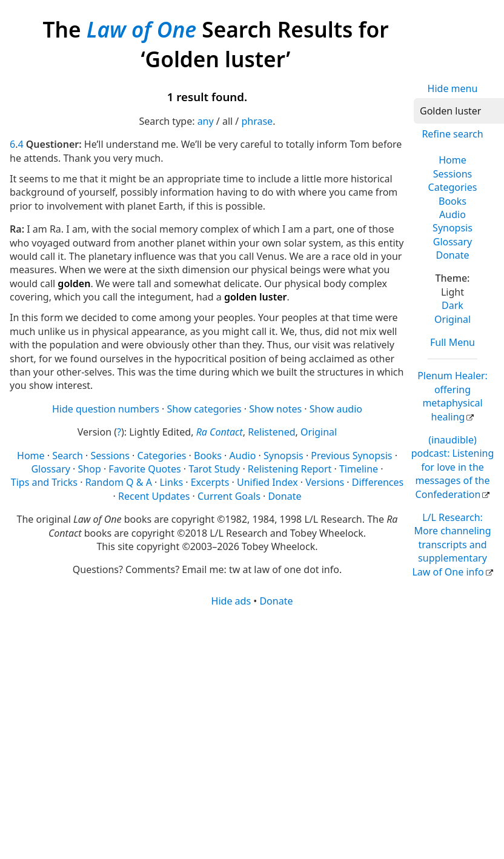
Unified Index (267, 482)
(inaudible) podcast (453, 467)
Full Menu (453, 342)
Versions (325, 482)
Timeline (359, 469)
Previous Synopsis (351, 456)
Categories (453, 187)
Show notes (275, 409)
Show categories (204, 409)
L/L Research (451, 545)
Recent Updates (154, 496)
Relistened (271, 432)
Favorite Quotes (144, 469)
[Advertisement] (222, 702)
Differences (378, 482)
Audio (453, 214)
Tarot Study (214, 469)
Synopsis (453, 228)
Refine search (452, 134)
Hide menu (453, 88)
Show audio (336, 409)
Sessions (453, 174)
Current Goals (229, 496)
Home (453, 160)
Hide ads (231, 601)
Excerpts (210, 482)
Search (68, 456)
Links (171, 482)
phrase (257, 121)
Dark (453, 305)
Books (453, 201)
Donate (452, 255)
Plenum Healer (453, 396)
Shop (90, 469)
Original (453, 319)
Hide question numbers (106, 409)
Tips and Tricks (44, 482)
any (206, 121)
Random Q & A (119, 482)
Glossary (453, 242)
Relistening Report (290, 469)
